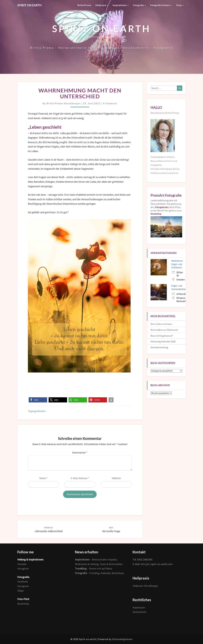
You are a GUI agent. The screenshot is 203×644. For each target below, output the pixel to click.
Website (116, 478)
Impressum (139, 607)
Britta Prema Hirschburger (63, 103)
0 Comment (110, 103)
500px (21, 591)
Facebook (23, 581)
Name (44, 478)
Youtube (22, 564)
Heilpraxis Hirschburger (145, 586)
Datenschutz (139, 612)
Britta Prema (84, 5)
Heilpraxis (102, 5)
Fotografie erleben (161, 5)
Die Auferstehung (159, 347)
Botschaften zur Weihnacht (164, 330)
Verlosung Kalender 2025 (163, 341)
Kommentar (80, 453)
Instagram (23, 568)
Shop (180, 5)
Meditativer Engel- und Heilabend (177, 264)
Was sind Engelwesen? (162, 336)
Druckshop (23, 604)
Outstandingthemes (122, 639)
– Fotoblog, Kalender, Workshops (99, 573)
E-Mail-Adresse (80, 478)
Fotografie (139, 5)
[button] (38, 400)
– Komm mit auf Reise (93, 568)
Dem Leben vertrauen (161, 324)
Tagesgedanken (37, 411)
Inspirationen (121, 5)
